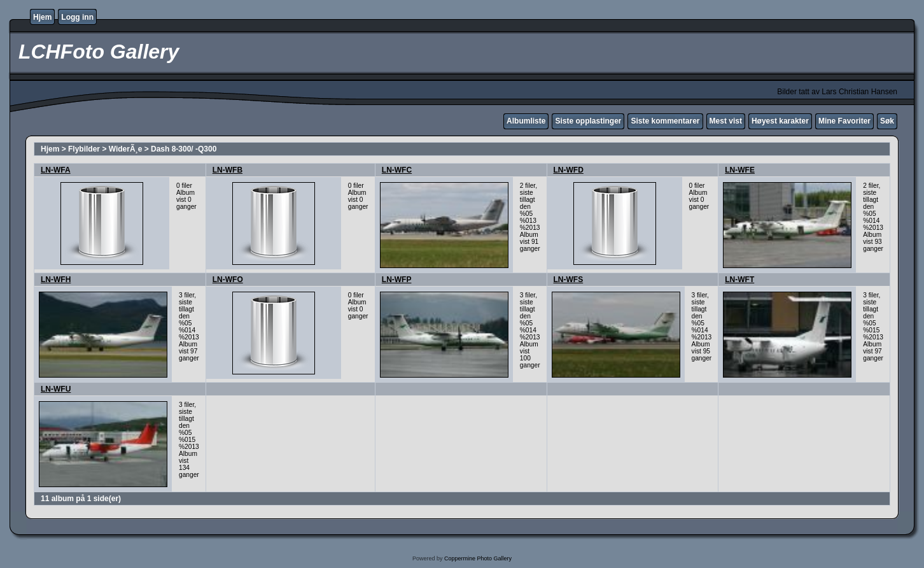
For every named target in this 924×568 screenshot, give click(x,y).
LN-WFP (397, 280)
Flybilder (84, 149)
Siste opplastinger (588, 121)
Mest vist (726, 121)
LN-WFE (740, 170)
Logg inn (77, 17)
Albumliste (526, 121)
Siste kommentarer (665, 121)
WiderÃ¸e (126, 149)
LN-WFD (569, 170)
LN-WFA (56, 170)
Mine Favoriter (844, 121)
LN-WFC (397, 170)
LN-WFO (228, 280)
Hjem (42, 17)
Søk (887, 121)
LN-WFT (739, 280)
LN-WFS (569, 280)
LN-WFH (56, 280)
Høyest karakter (780, 121)
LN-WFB (227, 170)
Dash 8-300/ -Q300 (184, 149)
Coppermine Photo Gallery (478, 558)
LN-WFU (56, 389)
